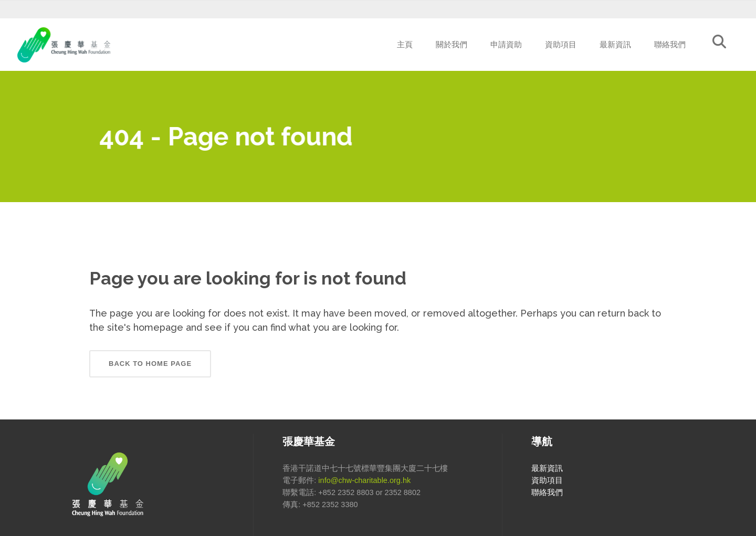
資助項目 (547, 480)
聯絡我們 (547, 492)
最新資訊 (547, 468)
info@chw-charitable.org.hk (364, 480)
